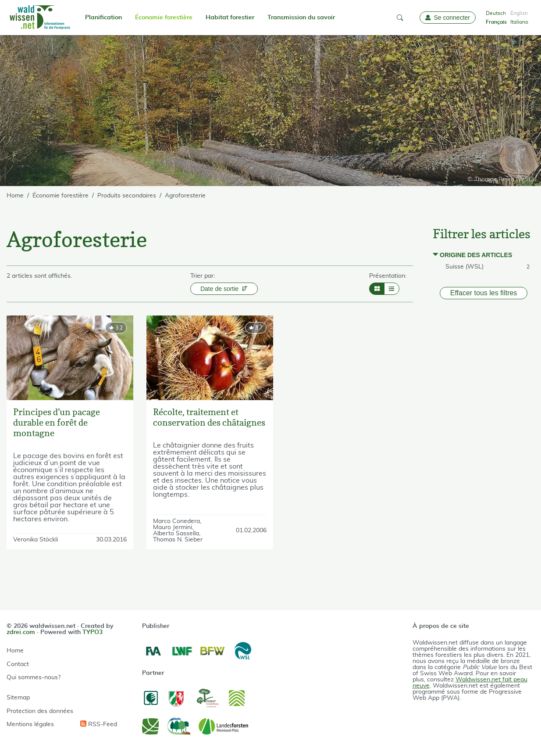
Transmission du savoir (301, 18)
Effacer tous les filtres (484, 293)
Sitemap (18, 698)
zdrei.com (21, 632)
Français (496, 22)
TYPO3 (93, 632)
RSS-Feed (99, 724)
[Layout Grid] (377, 289)
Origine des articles (476, 255)
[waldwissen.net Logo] (39, 18)
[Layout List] (392, 289)
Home (15, 651)
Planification (103, 18)
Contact (18, 664)
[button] (400, 18)
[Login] (448, 18)
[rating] (116, 328)
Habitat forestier (230, 18)
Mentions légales (30, 724)
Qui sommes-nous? (34, 677)
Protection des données (40, 711)
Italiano (519, 22)
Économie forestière (164, 18)
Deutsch (496, 13)
